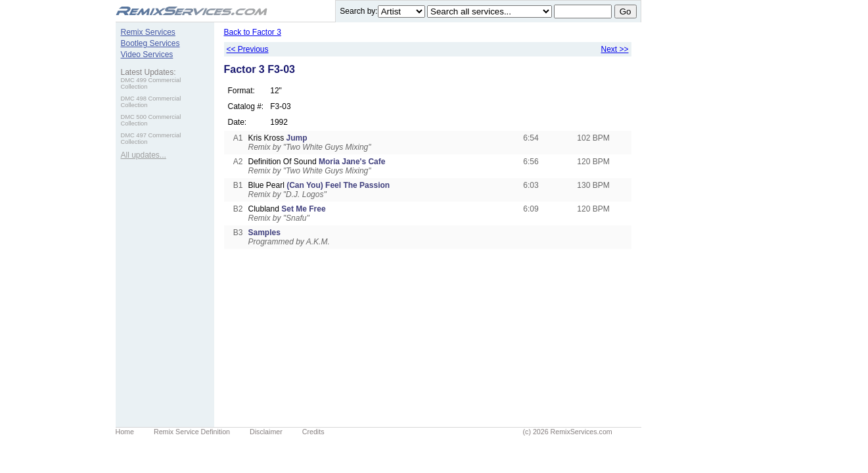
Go (626, 11)
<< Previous (248, 49)
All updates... (144, 155)
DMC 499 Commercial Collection (151, 83)
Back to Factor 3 (253, 32)
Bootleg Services (150, 43)
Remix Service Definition (192, 432)
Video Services (147, 55)
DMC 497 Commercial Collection (151, 139)
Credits (313, 432)
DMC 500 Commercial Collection (151, 120)
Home (125, 432)
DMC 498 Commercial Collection (151, 102)
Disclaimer (266, 432)
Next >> (614, 49)
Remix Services (148, 32)
